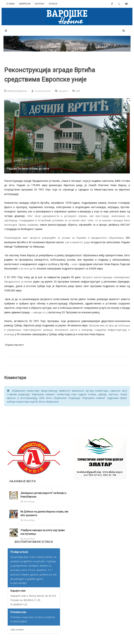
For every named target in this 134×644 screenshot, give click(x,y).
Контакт (40, 4)
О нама (10, 4)
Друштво (63, 91)
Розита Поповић (41, 91)
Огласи (53, 4)
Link (76, 91)
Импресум (25, 4)
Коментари (29, 501)
